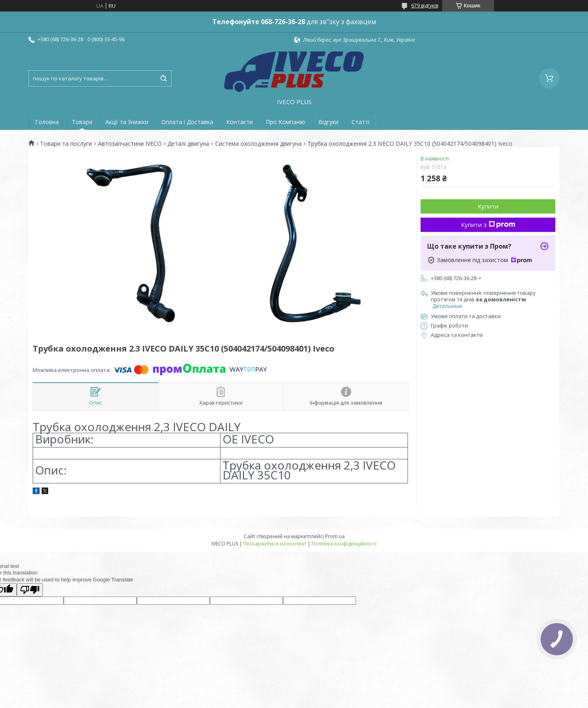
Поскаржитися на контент (275, 544)
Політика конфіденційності (344, 544)
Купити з (488, 225)
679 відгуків (425, 6)
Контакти (239, 122)
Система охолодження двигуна (258, 144)
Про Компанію (286, 122)
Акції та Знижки (127, 122)
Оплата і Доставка (187, 122)
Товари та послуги (66, 144)
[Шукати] (163, 78)
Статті (361, 122)
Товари (82, 122)
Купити (488, 206)
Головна (47, 122)
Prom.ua (335, 536)
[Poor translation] (30, 590)
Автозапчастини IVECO (130, 144)
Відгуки (329, 122)
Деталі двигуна (188, 144)
